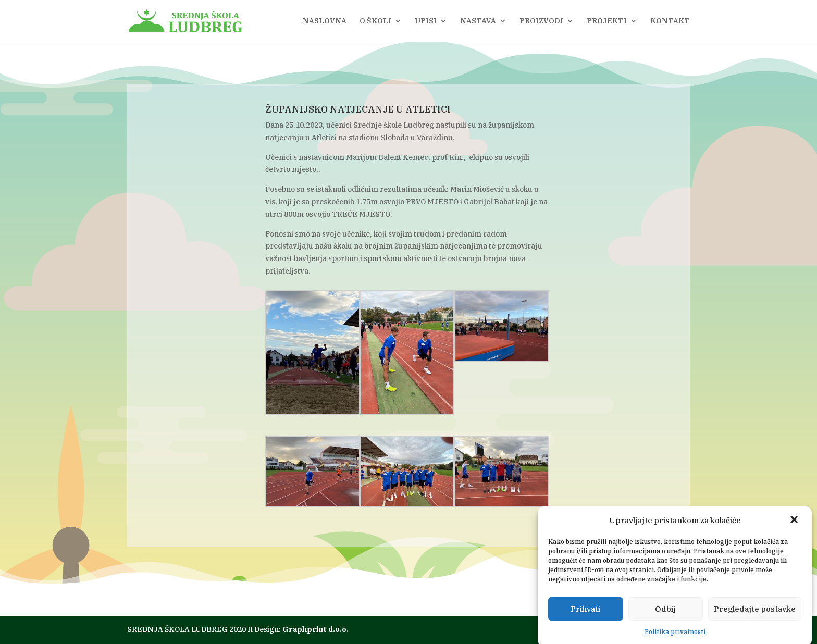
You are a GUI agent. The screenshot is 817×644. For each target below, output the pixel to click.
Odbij (665, 613)
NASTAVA (478, 21)
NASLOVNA (325, 21)
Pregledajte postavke (755, 613)
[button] (795, 525)
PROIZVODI (541, 21)
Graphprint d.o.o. (315, 629)
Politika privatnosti (675, 636)
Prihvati (585, 613)
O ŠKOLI (375, 21)
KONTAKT (670, 21)
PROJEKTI (607, 21)
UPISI (426, 21)
